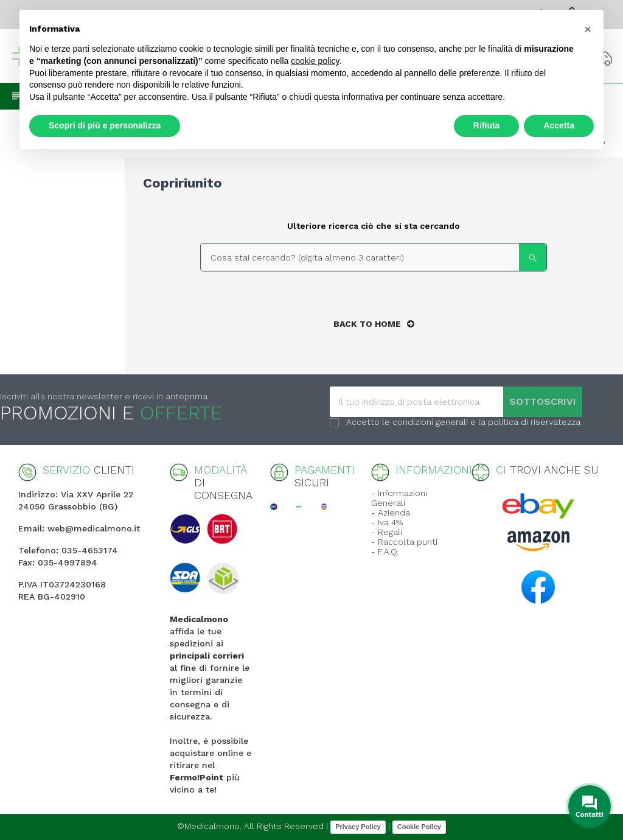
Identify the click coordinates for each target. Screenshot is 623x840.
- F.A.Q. (385, 551)
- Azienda (391, 513)
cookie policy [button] (315, 61)
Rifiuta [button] (487, 125)
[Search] (374, 257)
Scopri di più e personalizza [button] (105, 125)
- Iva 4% (387, 522)
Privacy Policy (358, 827)
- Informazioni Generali (399, 498)
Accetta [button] (559, 125)
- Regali (387, 532)
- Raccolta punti (404, 542)
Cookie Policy (419, 827)
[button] (588, 29)
